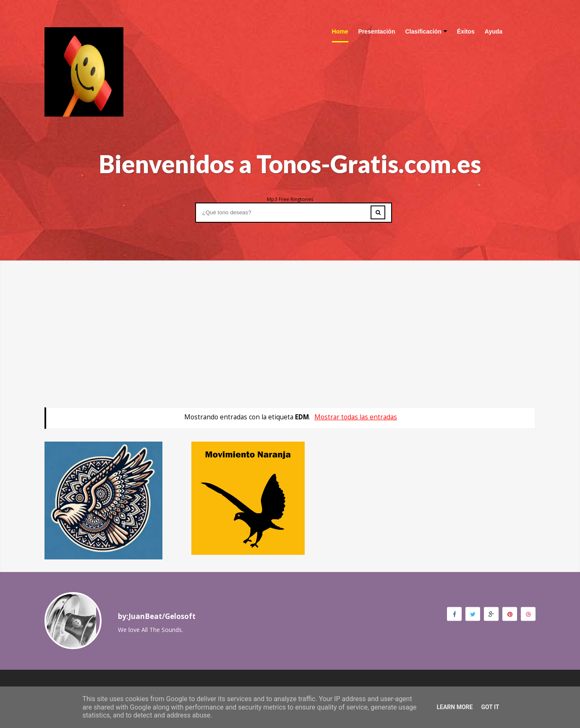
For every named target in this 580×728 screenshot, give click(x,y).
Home (340, 31)
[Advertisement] (290, 319)
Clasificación (426, 31)
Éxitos (466, 31)
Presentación (377, 31)
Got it (490, 707)
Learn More (455, 707)
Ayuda (494, 31)
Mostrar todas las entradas (356, 417)
